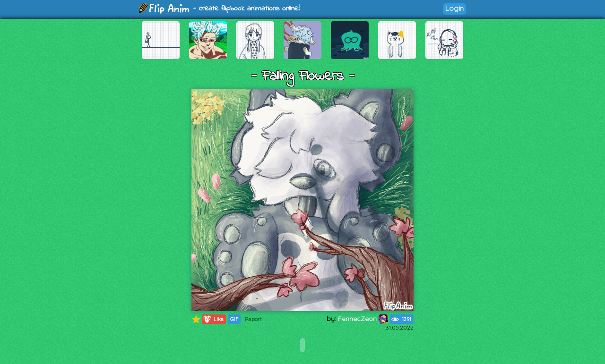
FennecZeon (363, 319)
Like (213, 319)
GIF (234, 319)
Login (454, 8)
